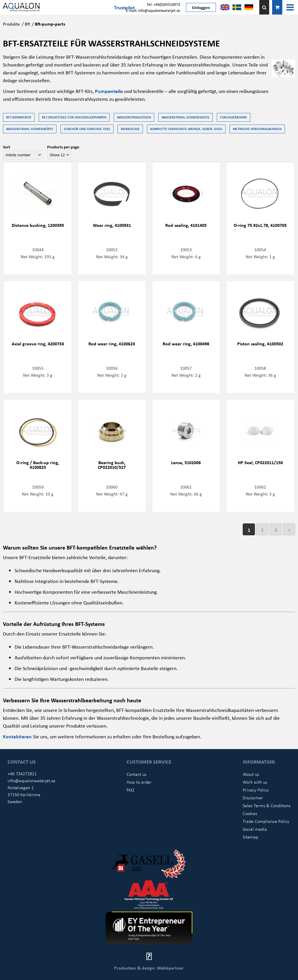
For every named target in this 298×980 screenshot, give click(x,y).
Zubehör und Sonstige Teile (87, 129)
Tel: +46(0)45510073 (163, 4)
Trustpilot (124, 7)
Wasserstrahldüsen (134, 117)
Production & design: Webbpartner (149, 968)
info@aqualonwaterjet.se (31, 780)
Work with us (255, 782)
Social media (255, 829)
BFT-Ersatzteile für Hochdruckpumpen (74, 117)
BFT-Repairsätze (19, 117)
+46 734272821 (22, 773)
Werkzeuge (130, 129)
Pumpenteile (109, 91)
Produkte (11, 24)
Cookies (250, 813)
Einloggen (201, 7)
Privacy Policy (256, 790)
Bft (28, 24)
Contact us (136, 774)
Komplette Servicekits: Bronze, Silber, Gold (186, 129)
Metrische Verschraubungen (257, 129)
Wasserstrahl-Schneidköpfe (30, 129)
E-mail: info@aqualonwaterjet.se (153, 10)
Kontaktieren (18, 736)
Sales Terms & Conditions (267, 805)
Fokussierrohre (234, 117)
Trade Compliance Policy (266, 821)
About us (251, 774)
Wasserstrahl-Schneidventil (186, 117)
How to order (139, 782)
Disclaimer (253, 798)
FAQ (130, 790)
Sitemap (250, 837)
